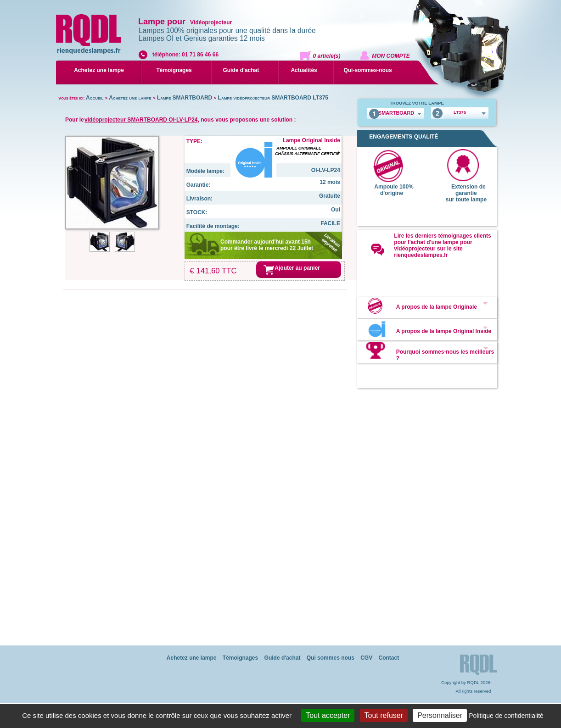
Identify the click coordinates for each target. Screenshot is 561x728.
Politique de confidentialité (506, 716)
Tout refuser (384, 715)
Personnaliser (440, 715)
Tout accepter (328, 715)
